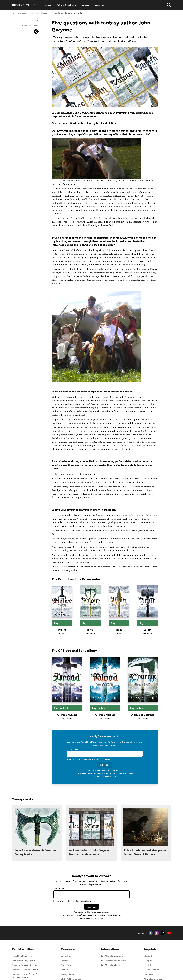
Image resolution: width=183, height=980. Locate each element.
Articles (86, 5)
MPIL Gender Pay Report (23, 961)
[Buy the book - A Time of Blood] (105, 708)
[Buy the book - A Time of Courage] (143, 708)
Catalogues (66, 970)
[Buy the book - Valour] (90, 623)
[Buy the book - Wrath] (147, 623)
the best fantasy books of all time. (97, 123)
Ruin (119, 630)
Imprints (150, 949)
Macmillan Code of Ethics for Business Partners (25, 976)
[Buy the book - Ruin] (119, 623)
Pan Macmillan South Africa (114, 961)
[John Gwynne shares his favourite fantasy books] (37, 833)
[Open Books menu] (48, 5)
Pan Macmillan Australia (112, 956)
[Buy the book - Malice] (62, 623)
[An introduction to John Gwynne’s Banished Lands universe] (91, 833)
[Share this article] (36, 32)
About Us (100, 5)
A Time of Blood (105, 715)
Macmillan (149, 974)
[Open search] (169, 5)
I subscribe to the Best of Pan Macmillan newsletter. (90, 759)
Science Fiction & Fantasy (39, 13)
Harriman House (152, 970)
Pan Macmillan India (110, 965)
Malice (62, 630)
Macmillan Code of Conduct (25, 970)
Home (14, 13)
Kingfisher (149, 965)
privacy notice (87, 773)
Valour (90, 630)
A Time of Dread (67, 715)
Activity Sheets (67, 974)
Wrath (147, 630)
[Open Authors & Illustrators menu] (67, 5)
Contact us (66, 956)
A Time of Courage (143, 715)
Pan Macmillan (23, 949)
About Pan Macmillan (22, 956)
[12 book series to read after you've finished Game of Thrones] (146, 833)
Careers (64, 961)
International (111, 949)
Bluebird (148, 956)
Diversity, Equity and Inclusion (26, 965)
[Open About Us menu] (100, 5)
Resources (68, 949)
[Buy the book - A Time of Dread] (67, 708)
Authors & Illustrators (67, 5)
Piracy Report (67, 965)
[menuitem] (28, 957)
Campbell (148, 961)
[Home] (24, 5)
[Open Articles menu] (86, 5)
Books (48, 5)
